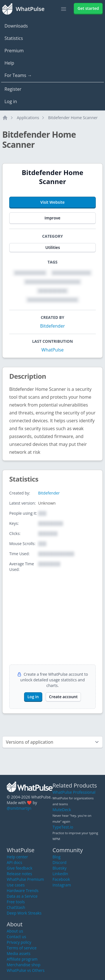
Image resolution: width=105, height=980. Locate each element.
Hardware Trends (23, 891)
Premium (14, 51)
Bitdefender (52, 326)
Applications (28, 118)
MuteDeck (62, 810)
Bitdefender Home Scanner (73, 118)
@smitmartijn (19, 808)
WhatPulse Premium (25, 879)
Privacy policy (19, 942)
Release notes (19, 874)
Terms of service (22, 948)
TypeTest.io (63, 827)
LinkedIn (60, 874)
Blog (57, 857)
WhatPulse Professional (74, 792)
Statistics (14, 38)
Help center (17, 857)
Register (13, 89)
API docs (14, 862)
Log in (11, 101)
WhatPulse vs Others (26, 970)
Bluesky (60, 868)
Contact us (16, 937)
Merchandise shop (24, 965)
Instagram (62, 885)
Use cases (16, 885)
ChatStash (16, 907)
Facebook (61, 879)
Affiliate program (22, 959)
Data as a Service (22, 896)
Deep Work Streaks (24, 913)
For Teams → (18, 75)
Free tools (16, 902)
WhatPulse (53, 350)
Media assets (19, 953)
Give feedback (20, 868)
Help (9, 63)
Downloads (16, 26)
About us (15, 931)
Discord (60, 862)
